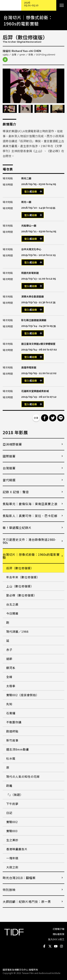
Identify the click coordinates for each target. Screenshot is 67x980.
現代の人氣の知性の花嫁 (23, 776)
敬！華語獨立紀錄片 (17, 528)
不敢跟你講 (14, 722)
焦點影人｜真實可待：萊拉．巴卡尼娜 (30, 516)
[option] (33, 86)
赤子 (9, 650)
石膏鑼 (11, 713)
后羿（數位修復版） (20, 568)
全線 (9, 677)
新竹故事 (12, 740)
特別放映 (9, 890)
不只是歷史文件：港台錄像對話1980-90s (29, 541)
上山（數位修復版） (20, 586)
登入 (27, 192)
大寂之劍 (12, 867)
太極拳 (11, 686)
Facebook (44, 946)
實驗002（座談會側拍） (23, 695)
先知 (9, 704)
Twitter (50, 946)
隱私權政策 (59, 934)
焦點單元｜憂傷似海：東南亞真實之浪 (30, 504)
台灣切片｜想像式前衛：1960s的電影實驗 (31, 556)
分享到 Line (61, 418)
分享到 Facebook (45, 418)
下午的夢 (12, 804)
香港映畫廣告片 (17, 849)
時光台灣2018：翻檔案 (19, 878)
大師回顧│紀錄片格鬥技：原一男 (27, 902)
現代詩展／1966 (17, 631)
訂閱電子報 (59, 929)
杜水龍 (11, 758)
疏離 (9, 786)
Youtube (56, 946)
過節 (9, 659)
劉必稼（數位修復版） (21, 595)
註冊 (34, 192)
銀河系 (11, 668)
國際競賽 (9, 456)
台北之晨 (12, 604)
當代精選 (9, 480)
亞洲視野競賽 (12, 444)
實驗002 (12, 822)
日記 (9, 813)
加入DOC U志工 (56, 939)
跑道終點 (12, 731)
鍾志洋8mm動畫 (18, 749)
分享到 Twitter (53, 418)
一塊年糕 (12, 858)
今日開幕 (12, 613)
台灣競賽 (9, 468)
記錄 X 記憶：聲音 (16, 492)
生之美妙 (12, 840)
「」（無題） (15, 795)
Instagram (61, 946)
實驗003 (12, 831)
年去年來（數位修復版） (23, 577)
